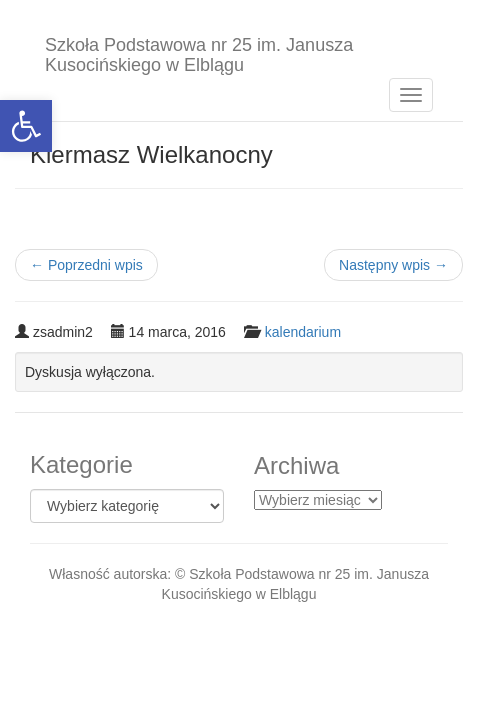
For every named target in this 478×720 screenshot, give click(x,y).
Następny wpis (393, 265)
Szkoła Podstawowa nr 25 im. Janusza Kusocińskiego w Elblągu (199, 52)
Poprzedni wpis (86, 265)
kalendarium (303, 332)
